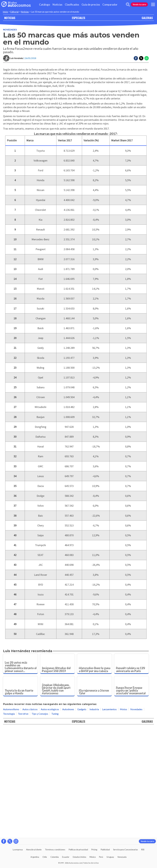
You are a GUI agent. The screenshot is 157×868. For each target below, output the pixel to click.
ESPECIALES (78, 18)
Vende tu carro (139, 4)
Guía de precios (91, 5)
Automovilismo (11, 818)
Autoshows (68, 818)
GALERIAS (147, 18)
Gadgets (82, 818)
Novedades (10, 30)
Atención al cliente (34, 850)
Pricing (94, 850)
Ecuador (66, 857)
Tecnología (9, 823)
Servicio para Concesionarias (125, 850)
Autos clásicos (30, 818)
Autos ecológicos (50, 818)
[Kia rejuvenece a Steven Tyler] (94, 795)
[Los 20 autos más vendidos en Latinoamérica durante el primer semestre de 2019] (20, 773)
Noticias (57, 5)
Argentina (35, 857)
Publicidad (105, 850)
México (93, 857)
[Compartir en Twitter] (141, 58)
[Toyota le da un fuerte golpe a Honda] (20, 795)
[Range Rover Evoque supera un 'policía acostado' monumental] (132, 795)
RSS (143, 850)
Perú (101, 857)
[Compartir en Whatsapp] (147, 58)
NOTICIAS (10, 18)
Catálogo (45, 5)
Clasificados (72, 5)
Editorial (14, 12)
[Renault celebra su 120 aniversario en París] (132, 773)
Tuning (55, 823)
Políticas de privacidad (78, 850)
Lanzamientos (109, 818)
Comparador (110, 5)
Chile (45, 857)
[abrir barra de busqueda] (128, 4)
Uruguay (110, 857)
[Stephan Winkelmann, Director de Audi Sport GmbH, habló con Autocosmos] (57, 795)
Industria (94, 818)
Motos (123, 818)
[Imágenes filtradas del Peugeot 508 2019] (57, 773)
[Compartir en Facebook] (136, 58)
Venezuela (122, 857)
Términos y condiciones (55, 850)
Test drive (23, 823)
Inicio (5, 12)
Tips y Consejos (40, 823)
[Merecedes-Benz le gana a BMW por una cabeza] (94, 773)
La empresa (18, 850)
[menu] (153, 4)
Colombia (55, 857)
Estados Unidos (79, 857)
